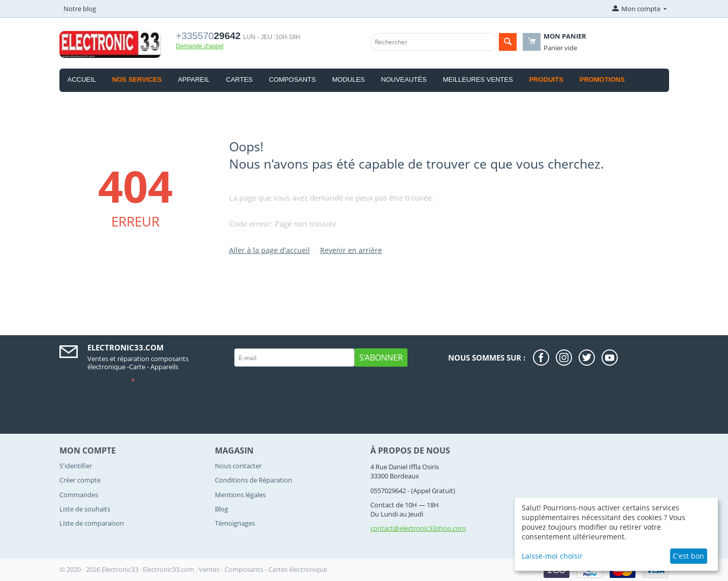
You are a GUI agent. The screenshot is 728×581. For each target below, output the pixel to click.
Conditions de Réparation (254, 480)
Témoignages (235, 523)
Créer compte (80, 480)
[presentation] (137, 408)
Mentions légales (240, 495)
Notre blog (80, 9)
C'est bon (688, 556)
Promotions (602, 79)
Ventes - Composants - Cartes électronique (263, 569)
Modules (349, 79)
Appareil (194, 79)
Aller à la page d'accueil (270, 250)
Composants (292, 79)
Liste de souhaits (85, 509)
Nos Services (137, 79)
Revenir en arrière (351, 250)
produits (546, 79)
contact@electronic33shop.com (418, 528)
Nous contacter (238, 466)
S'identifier (76, 466)
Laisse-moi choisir (552, 556)
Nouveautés (404, 79)
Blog (221, 509)
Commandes (79, 495)
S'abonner (381, 358)
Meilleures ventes (478, 79)
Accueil (82, 79)
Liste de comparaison (92, 523)
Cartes (240, 79)
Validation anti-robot (94, 381)
